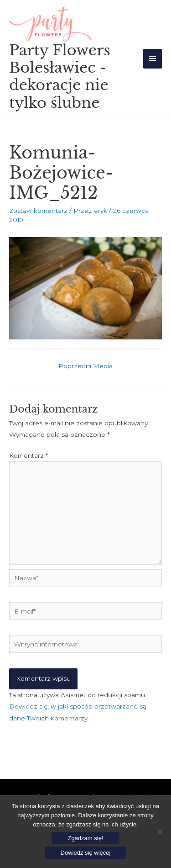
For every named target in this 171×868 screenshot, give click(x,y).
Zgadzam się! (85, 838)
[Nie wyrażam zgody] (160, 831)
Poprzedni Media (85, 366)
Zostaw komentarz (38, 211)
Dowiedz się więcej (86, 853)
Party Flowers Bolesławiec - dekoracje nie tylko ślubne (60, 77)
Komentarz (28, 455)
